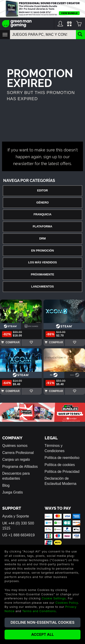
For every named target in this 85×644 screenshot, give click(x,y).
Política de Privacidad (62, 472)
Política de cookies (60, 465)
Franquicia (42, 214)
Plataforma (42, 227)
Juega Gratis (13, 492)
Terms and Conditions (39, 611)
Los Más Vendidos (42, 262)
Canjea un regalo (16, 459)
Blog (6, 485)
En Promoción (42, 251)
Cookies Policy (67, 603)
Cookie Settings (54, 598)
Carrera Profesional (18, 453)
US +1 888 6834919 (18, 535)
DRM (42, 239)
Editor (42, 191)
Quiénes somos (15, 446)
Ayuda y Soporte (16, 516)
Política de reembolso (62, 458)
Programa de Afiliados (20, 467)
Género (42, 203)
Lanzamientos (43, 287)
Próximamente (42, 275)
